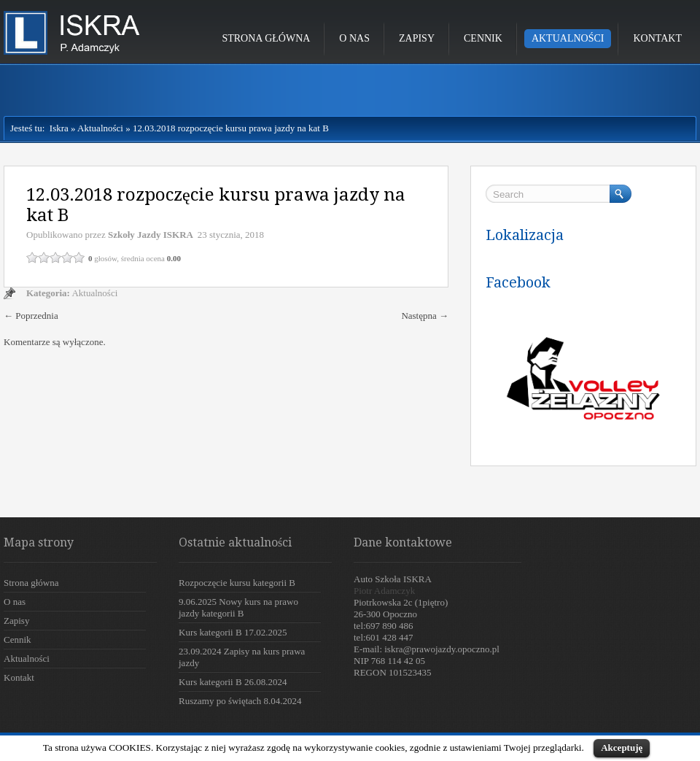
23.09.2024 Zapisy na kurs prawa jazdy (242, 657)
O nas (354, 38)
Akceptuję (622, 748)
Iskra (57, 128)
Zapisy (417, 38)
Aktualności (568, 38)
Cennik (483, 38)
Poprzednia (31, 316)
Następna (425, 316)
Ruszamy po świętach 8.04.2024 (240, 701)
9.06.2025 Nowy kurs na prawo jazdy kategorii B (238, 607)
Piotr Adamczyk (384, 591)
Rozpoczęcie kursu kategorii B (237, 583)
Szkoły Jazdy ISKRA (150, 235)
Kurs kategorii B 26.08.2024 (233, 682)
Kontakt (657, 38)
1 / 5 (32, 258)
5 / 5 (79, 258)
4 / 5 (67, 258)
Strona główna (266, 38)
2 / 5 (44, 258)
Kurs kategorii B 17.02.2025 (233, 632)
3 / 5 (55, 258)
